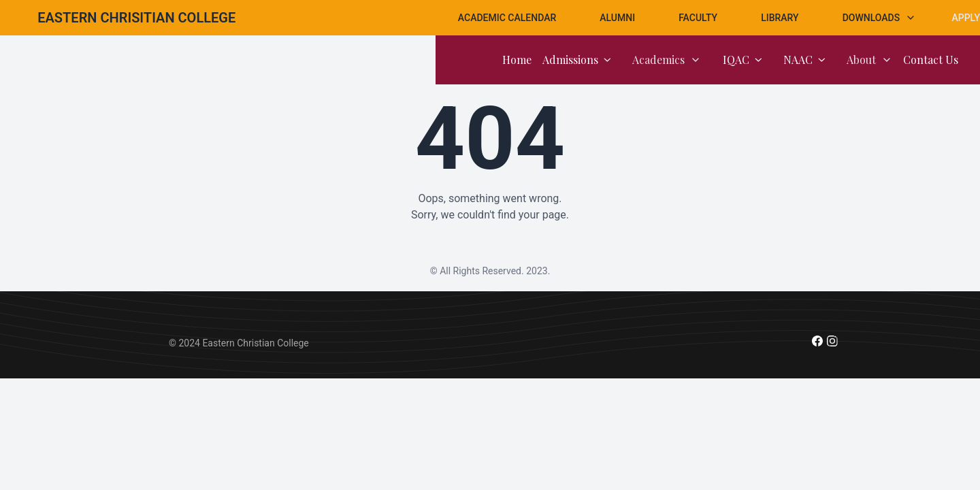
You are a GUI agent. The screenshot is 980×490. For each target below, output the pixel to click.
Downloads (880, 18)
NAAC (804, 60)
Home (517, 60)
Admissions (576, 60)
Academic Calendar (507, 18)
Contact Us (931, 60)
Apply (966, 18)
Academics (667, 60)
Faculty (698, 18)
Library (780, 18)
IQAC (742, 60)
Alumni (617, 18)
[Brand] (136, 18)
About (869, 60)
